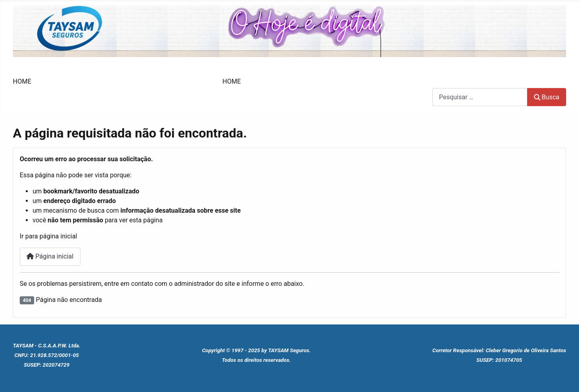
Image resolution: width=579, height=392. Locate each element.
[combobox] (480, 97)
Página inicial (50, 256)
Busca (441, 83)
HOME (22, 81)
